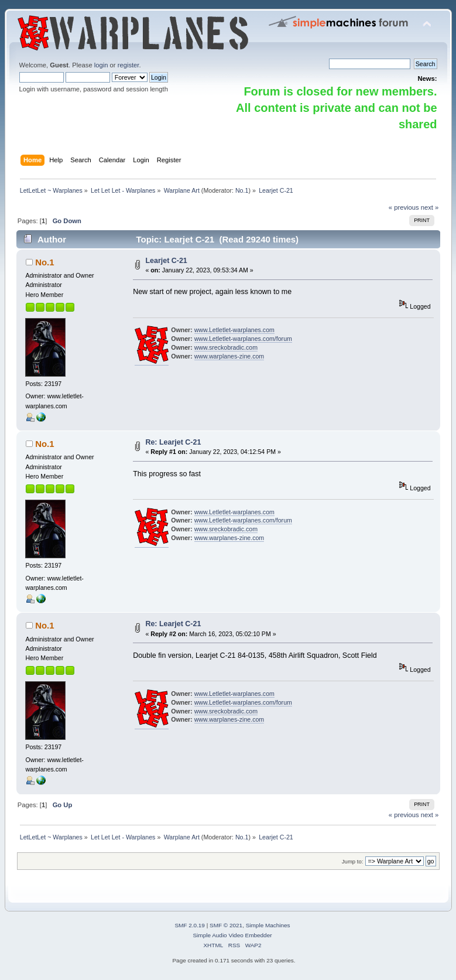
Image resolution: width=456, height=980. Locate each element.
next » (430, 207)
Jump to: (353, 861)
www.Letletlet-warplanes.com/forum (243, 339)
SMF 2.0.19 (190, 925)
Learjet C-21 (166, 261)
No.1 (242, 190)
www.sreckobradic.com (226, 347)
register (128, 65)
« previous (404, 207)
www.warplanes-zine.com (229, 356)
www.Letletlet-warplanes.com (234, 330)
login (101, 65)
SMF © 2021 (226, 925)
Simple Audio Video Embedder (232, 935)
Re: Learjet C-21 (173, 442)
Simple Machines (268, 925)
